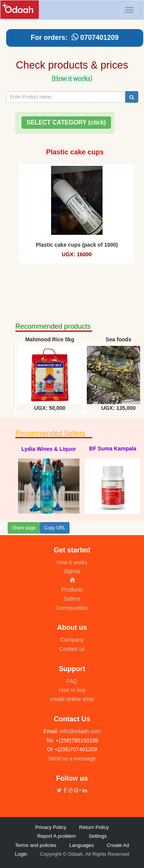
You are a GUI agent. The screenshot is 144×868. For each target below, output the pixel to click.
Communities (72, 608)
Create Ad (118, 845)
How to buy (72, 690)
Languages (81, 845)
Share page (24, 528)
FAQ (72, 681)
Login (21, 854)
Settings (98, 836)
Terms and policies (36, 845)
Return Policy (94, 827)
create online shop (72, 699)
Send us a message (72, 758)
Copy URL (55, 528)
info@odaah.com (79, 731)
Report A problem (56, 836)
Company (72, 640)
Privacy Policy (51, 827)
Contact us (72, 649)
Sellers (72, 599)
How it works (72, 562)
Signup (72, 571)
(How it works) (72, 79)
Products (72, 590)
